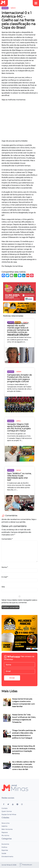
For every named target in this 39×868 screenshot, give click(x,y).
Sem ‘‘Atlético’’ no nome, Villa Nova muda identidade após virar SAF (19, 477)
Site (3, 587)
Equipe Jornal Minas (9, 814)
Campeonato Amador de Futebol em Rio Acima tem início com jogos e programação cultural (19, 378)
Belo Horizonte (7, 829)
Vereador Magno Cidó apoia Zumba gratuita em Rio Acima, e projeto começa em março (19, 427)
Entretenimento (7, 857)
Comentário (7, 539)
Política (4, 847)
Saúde (4, 853)
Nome (5, 567)
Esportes (5, 850)
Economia (5, 844)
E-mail (5, 577)
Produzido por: (27, 865)
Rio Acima (5, 835)
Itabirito (4, 826)
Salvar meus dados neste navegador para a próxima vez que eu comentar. (19, 601)
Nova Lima (5, 823)
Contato (5, 808)
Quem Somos (7, 811)
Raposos (5, 832)
